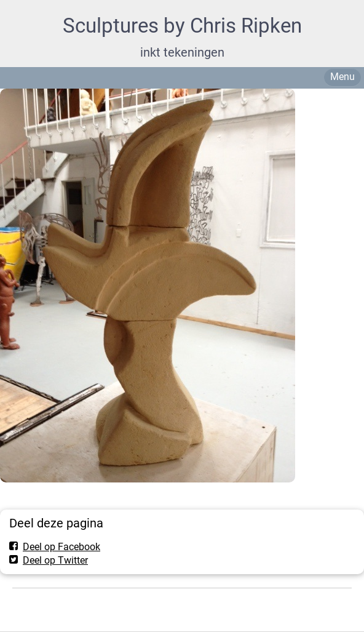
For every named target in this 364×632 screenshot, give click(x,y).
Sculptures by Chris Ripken (182, 26)
